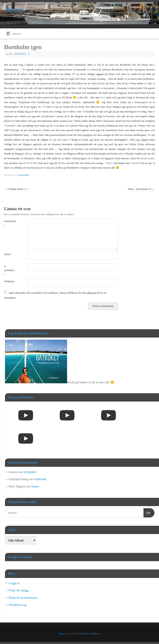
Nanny (14, 10)
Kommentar (10, 223)
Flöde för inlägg (19, 590)
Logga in (14, 583)
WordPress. (95, 634)
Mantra (83, 634)
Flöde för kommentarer (23, 598)
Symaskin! (30, 472)
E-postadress (9, 270)
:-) (28, 54)
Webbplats (9, 281)
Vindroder (40, 479)
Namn (8, 254)
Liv (11, 54)
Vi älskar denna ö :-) (17, 189)
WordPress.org (18, 605)
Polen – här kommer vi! (141, 189)
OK (147, 512)
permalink (24, 175)
